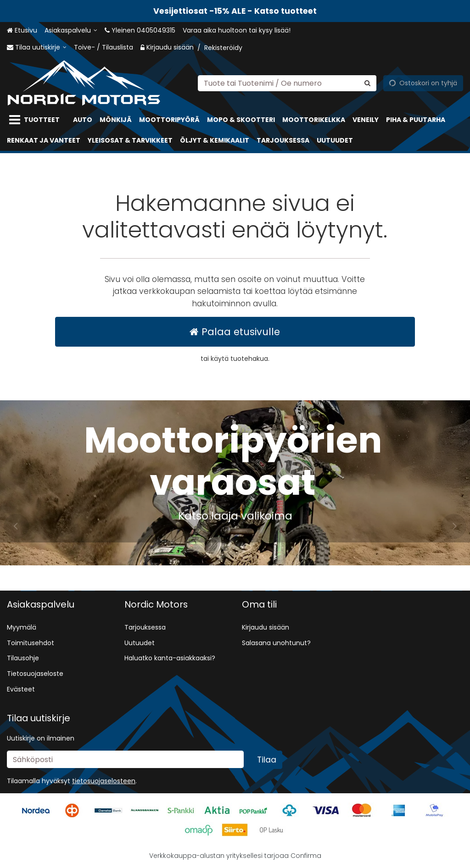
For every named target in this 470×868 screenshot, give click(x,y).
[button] (104, 781)
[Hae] (367, 83)
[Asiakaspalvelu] (71, 30)
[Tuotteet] (36, 120)
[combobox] (287, 83)
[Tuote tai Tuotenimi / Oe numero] (287, 83)
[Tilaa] (267, 760)
